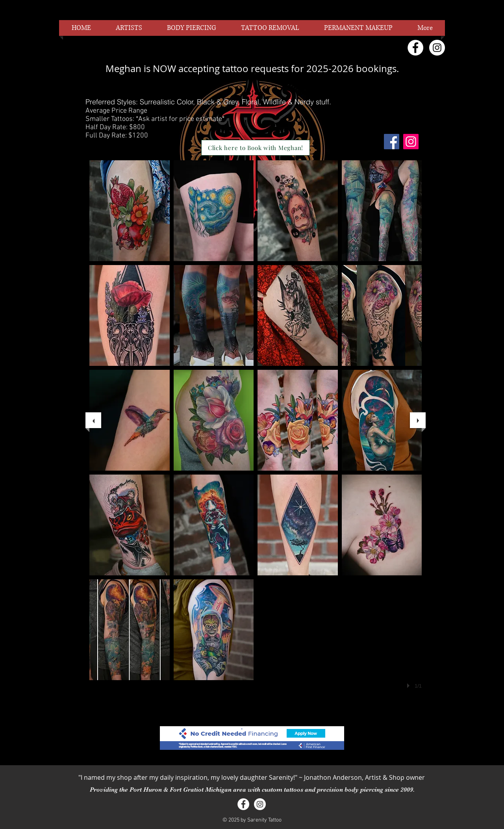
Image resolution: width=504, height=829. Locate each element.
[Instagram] (411, 142)
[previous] (93, 420)
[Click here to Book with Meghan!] (256, 148)
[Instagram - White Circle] (437, 48)
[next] (418, 420)
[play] (409, 686)
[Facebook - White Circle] (415, 48)
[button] (130, 211)
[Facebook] (392, 142)
